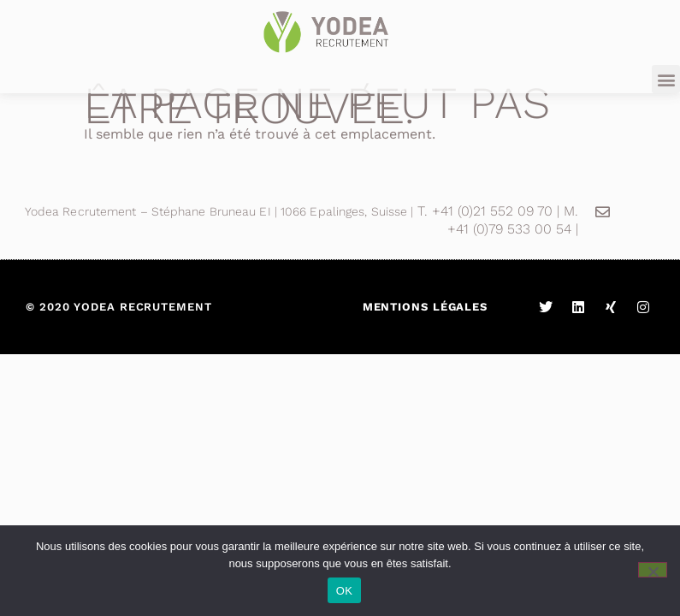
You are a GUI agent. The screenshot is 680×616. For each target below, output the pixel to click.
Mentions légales (425, 307)
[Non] (653, 570)
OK (344, 591)
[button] (666, 79)
